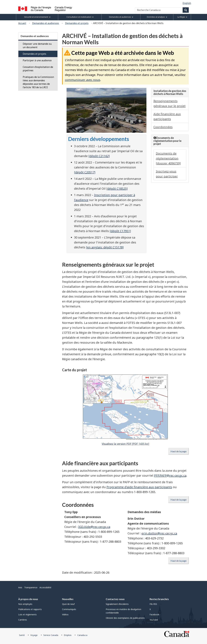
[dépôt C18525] (117, 189)
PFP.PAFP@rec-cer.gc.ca (170, 475)
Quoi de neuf (68, 604)
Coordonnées (163, 127)
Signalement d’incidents (117, 604)
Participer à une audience (37, 60)
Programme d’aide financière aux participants (139, 487)
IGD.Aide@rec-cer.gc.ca (94, 527)
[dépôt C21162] (99, 156)
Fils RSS (153, 604)
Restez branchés (159, 599)
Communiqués (69, 609)
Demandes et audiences (46, 23)
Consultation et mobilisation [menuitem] (80, 17)
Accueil (22, 23)
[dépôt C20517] (85, 172)
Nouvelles (68, 599)
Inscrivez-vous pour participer (167, 174)
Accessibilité (45, 587)
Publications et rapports (30, 609)
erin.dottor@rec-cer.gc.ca (159, 533)
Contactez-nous (115, 599)
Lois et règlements (27, 614)
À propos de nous (28, 599)
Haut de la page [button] (179, 451)
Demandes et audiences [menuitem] (121, 17)
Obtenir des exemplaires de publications (125, 618)
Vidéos (65, 614)
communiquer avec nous (83, 80)
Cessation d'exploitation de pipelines (38, 69)
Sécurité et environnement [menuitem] (37, 17)
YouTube (154, 620)
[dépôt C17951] (120, 231)
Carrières (23, 620)
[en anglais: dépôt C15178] (105, 247)
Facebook (154, 614)
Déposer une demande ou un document (37, 46)
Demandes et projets (77, 23)
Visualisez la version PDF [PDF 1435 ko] (125, 444)
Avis (20, 587)
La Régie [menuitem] (182, 17)
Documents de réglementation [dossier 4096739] (168, 158)
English (187, 3)
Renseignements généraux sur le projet (170, 103)
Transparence (31, 587)
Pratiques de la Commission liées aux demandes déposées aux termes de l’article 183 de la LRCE (38, 82)
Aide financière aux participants (167, 116)
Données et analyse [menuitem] (157, 17)
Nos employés (25, 604)
